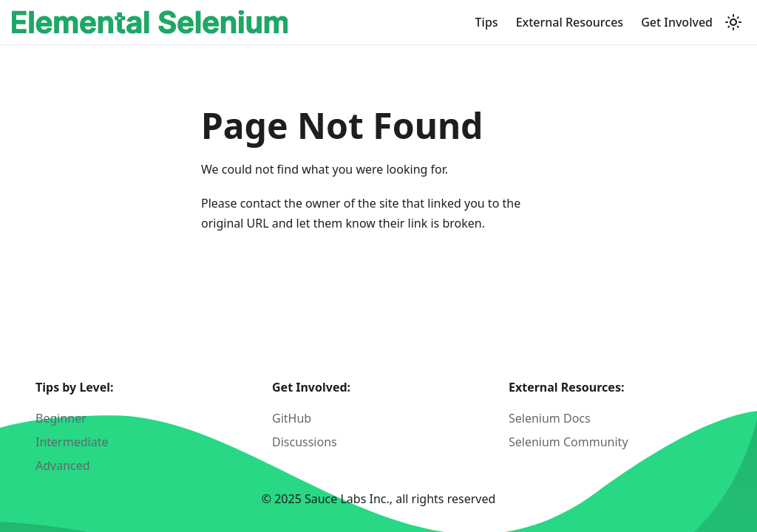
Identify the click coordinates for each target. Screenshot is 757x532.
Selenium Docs (550, 418)
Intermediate (72, 442)
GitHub (292, 418)
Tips (487, 22)
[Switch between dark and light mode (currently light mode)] (733, 22)
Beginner (61, 418)
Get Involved (677, 22)
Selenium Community (568, 442)
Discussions (305, 442)
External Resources (570, 22)
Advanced (63, 465)
